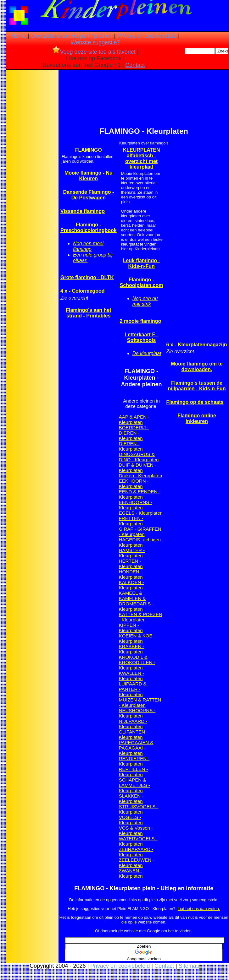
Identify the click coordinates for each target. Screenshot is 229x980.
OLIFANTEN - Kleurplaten (134, 734)
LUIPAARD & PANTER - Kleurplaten (133, 689)
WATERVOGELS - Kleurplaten (138, 841)
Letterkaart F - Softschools (141, 337)
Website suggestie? (95, 42)
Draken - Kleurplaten (141, 476)
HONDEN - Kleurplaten (131, 574)
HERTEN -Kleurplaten (131, 564)
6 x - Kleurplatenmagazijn (196, 345)
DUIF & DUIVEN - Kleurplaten (138, 468)
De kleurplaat (147, 353)
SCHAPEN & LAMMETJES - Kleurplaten (134, 785)
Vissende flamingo (83, 211)
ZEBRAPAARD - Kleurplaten (136, 852)
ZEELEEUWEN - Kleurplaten (137, 863)
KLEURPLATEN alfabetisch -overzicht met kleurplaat (142, 158)
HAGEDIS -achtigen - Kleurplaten (141, 542)
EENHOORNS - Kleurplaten (136, 505)
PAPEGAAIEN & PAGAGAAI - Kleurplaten (136, 748)
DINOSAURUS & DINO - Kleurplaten (139, 457)
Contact (135, 65)
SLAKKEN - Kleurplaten (131, 799)
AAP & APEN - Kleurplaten (134, 420)
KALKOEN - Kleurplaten (131, 585)
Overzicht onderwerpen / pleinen (72, 36)
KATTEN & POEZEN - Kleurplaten (141, 617)
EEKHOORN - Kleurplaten (134, 484)
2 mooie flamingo (141, 321)
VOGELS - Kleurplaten (131, 820)
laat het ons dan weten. (199, 909)
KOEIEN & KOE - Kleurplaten (137, 638)
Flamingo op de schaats (195, 402)
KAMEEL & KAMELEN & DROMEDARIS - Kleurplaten (136, 601)
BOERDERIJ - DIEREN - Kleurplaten (134, 433)
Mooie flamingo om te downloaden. (197, 367)
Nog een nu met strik (145, 301)
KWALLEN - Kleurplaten (131, 676)
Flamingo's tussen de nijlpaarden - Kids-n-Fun (197, 386)
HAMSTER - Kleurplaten (132, 553)
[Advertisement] (32, 170)
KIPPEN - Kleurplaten (131, 628)
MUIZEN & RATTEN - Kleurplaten (140, 702)
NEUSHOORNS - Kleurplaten (137, 713)
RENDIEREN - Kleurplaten (134, 761)
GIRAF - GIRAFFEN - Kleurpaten (140, 532)
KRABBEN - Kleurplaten (132, 649)
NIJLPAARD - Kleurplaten (133, 724)
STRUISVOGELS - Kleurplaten (139, 809)
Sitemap (189, 966)
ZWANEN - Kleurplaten (131, 873)
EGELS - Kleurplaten (141, 513)
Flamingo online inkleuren (197, 418)
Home (19, 36)
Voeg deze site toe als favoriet (94, 52)
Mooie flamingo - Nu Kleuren (89, 176)
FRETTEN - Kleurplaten (131, 521)
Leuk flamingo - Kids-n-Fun (141, 263)
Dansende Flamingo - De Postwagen (88, 195)
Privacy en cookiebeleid (147, 36)
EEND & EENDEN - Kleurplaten (140, 494)
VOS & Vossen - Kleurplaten (136, 831)
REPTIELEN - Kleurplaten (134, 772)
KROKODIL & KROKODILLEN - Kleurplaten (137, 662)
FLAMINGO (89, 150)
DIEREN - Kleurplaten (131, 446)
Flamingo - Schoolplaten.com (142, 282)
